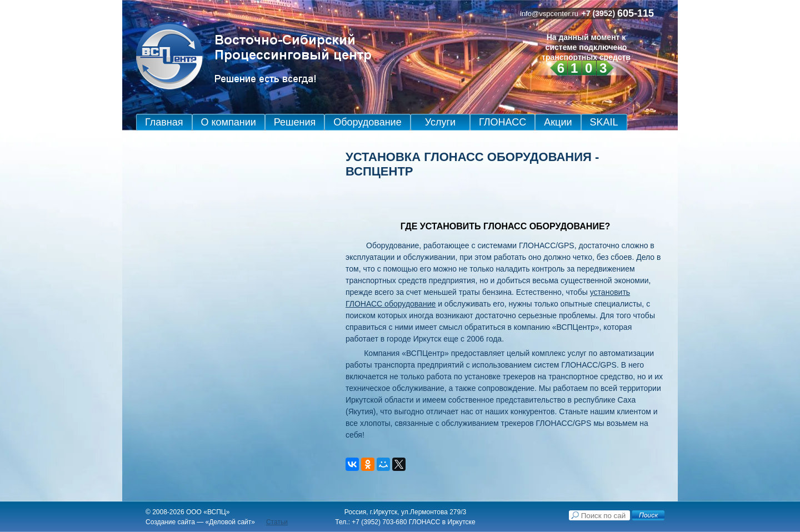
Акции (558, 122)
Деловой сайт (230, 522)
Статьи (277, 522)
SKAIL (604, 122)
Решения (295, 122)
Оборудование (367, 122)
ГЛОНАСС (502, 122)
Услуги (440, 122)
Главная (164, 122)
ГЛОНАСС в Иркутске (442, 522)
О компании (229, 122)
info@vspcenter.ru (549, 14)
